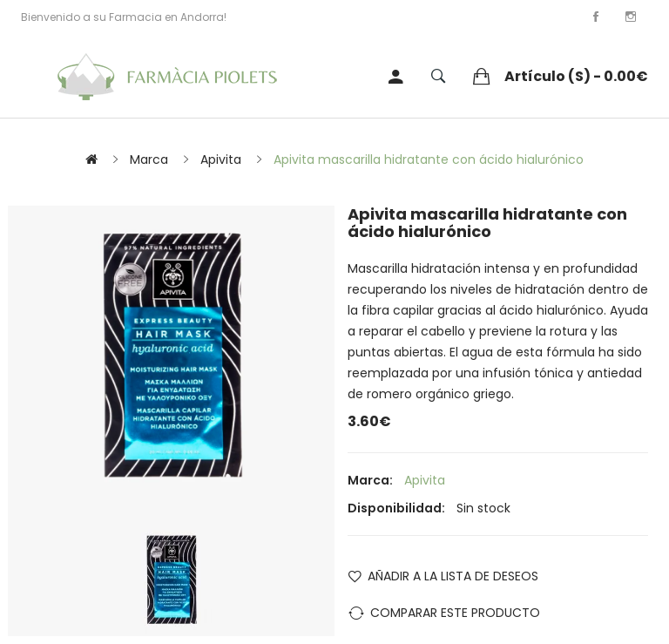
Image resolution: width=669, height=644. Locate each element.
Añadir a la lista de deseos (453, 576)
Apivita (221, 159)
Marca (149, 159)
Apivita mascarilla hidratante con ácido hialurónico (429, 159)
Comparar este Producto (455, 613)
